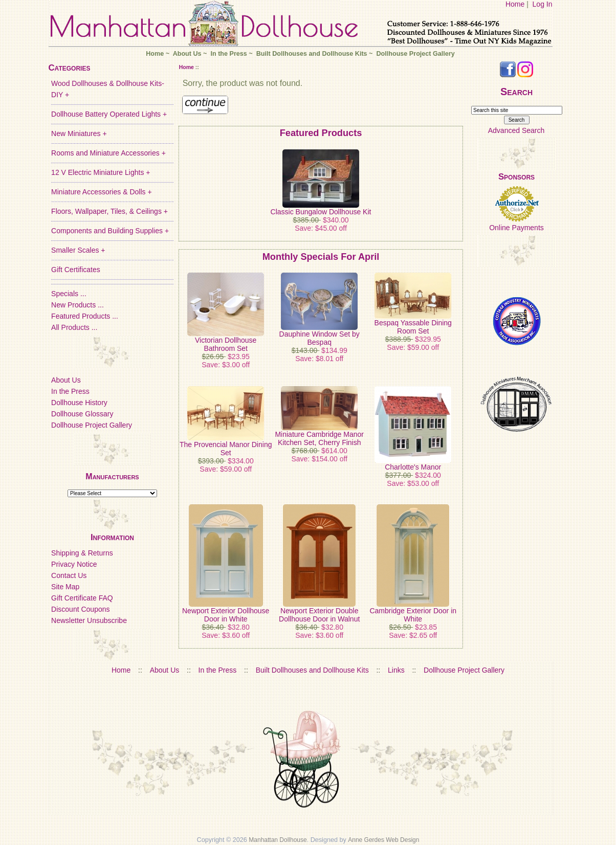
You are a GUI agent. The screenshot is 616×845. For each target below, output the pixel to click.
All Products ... (74, 327)
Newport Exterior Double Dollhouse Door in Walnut (319, 615)
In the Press (228, 54)
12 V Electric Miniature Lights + (101, 172)
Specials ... (69, 294)
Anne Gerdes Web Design (383, 840)
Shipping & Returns (82, 553)
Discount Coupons (80, 609)
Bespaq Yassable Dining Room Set (413, 327)
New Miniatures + (79, 134)
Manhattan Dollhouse (278, 840)
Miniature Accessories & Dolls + (101, 192)
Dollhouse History (79, 403)
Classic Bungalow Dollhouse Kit (321, 212)
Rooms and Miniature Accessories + (108, 153)
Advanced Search (516, 130)
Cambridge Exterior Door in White (413, 615)
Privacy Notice (74, 564)
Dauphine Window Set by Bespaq (320, 338)
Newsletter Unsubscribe (89, 620)
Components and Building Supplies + (110, 231)
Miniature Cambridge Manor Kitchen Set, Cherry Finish (319, 438)
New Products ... (78, 305)
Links (396, 670)
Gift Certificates (76, 270)
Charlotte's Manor (413, 467)
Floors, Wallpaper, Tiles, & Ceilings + (109, 211)
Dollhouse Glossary (82, 414)
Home (515, 4)
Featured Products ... (85, 316)
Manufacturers (112, 476)
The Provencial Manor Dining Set (226, 449)
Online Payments (516, 228)
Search (516, 92)
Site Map (65, 587)
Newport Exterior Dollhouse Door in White (226, 615)
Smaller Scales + (78, 250)
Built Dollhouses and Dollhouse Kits (312, 54)
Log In (543, 4)
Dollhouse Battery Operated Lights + (109, 114)
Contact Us (69, 575)
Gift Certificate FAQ (82, 598)
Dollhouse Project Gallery (415, 54)
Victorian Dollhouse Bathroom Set (226, 344)
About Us (187, 54)
